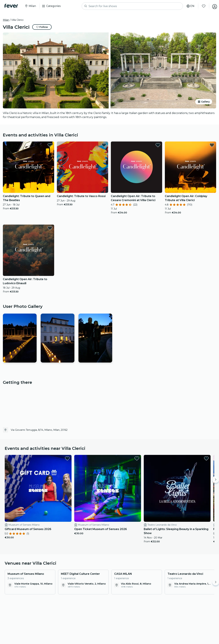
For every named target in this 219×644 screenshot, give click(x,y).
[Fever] (12, 6)
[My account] (213, 6)
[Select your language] (188, 6)
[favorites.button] (50, 145)
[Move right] (216, 480)
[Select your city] (31, 6)
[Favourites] (202, 6)
